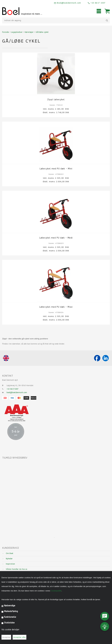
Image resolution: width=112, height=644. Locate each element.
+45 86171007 (13, 389)
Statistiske (9, 623)
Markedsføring (11, 611)
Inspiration (10, 564)
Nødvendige (10, 606)
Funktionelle (10, 617)
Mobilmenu (99, 11)
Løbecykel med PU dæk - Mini (56, 169)
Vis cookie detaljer (10, 630)
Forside (6, 32)
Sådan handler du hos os (16, 569)
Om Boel (10, 553)
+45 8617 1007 (98, 3)
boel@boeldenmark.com (17, 393)
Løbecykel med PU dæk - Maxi (56, 307)
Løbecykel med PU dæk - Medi (56, 238)
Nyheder (9, 559)
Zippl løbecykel (56, 100)
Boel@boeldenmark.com (69, 3)
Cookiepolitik (56, 591)
